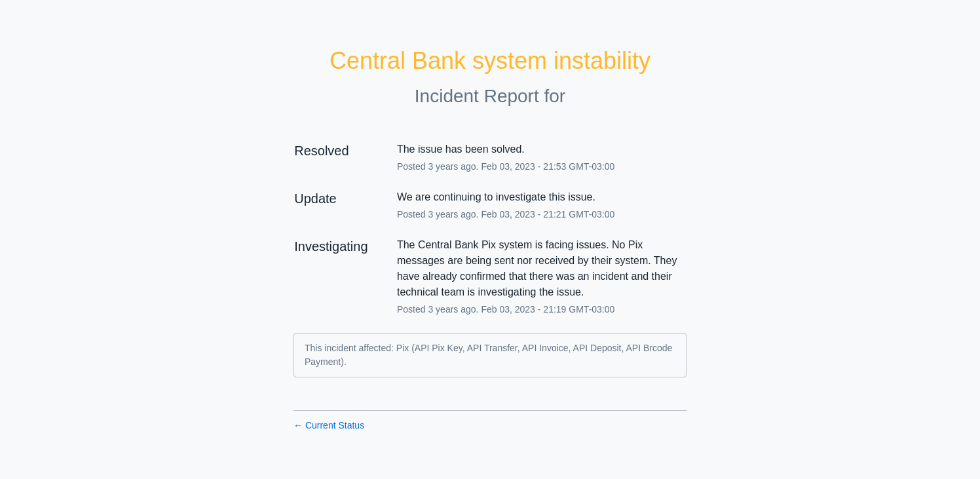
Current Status (329, 425)
